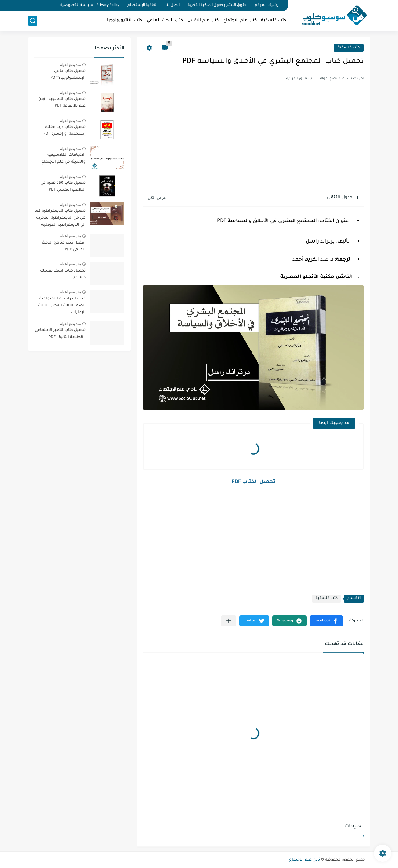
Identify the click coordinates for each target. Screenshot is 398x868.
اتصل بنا (173, 5)
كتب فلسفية (274, 20)
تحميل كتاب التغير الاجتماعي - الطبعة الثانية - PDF (60, 334)
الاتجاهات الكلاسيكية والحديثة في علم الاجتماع (63, 159)
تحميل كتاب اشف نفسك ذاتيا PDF (63, 274)
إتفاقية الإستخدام (142, 5)
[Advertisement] (253, 141)
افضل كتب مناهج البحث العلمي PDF (64, 246)
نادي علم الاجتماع (305, 860)
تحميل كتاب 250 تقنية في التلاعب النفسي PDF (63, 187)
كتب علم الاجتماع (240, 20)
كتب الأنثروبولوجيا (125, 20)
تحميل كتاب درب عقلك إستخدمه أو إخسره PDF (64, 131)
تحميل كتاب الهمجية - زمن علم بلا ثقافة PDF (62, 103)
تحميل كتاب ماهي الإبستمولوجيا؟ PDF (68, 75)
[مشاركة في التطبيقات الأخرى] (229, 621)
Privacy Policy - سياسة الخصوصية (90, 5)
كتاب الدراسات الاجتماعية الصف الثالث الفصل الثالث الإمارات (62, 306)
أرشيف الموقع (267, 5)
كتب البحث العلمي (165, 20)
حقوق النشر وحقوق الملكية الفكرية (217, 5)
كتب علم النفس (203, 20)
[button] (326, 621)
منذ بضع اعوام (70, 65)
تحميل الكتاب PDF (253, 482)
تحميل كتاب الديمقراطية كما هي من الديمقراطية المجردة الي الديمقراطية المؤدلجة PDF (60, 219)
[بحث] (33, 21)
